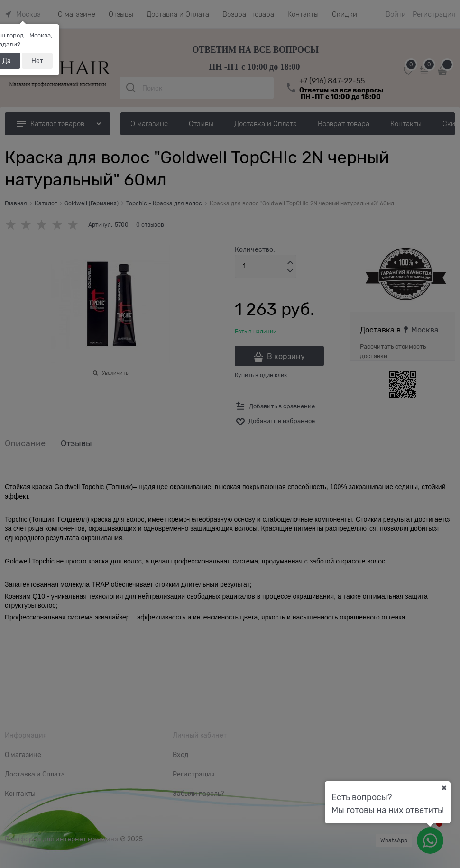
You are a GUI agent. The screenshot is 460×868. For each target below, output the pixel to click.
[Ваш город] (444, 788)
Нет (37, 61)
